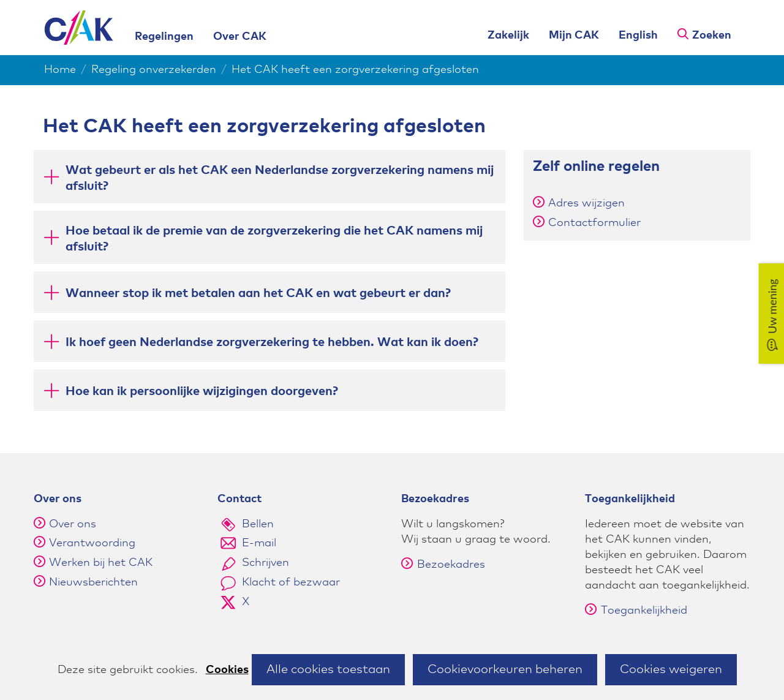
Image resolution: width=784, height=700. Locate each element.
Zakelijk (508, 36)
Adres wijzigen (586, 203)
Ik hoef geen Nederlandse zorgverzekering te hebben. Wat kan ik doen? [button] (272, 341)
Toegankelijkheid (636, 611)
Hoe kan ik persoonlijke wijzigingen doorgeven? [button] (202, 390)
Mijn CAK (574, 36)
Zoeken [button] (712, 36)
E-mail (259, 543)
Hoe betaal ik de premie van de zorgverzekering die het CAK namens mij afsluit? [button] (274, 239)
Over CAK (240, 37)
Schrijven (266, 563)
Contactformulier (594, 223)
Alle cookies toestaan (328, 669)
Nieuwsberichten (93, 582)
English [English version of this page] (638, 36)
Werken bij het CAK (101, 563)
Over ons (73, 524)
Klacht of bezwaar (291, 582)
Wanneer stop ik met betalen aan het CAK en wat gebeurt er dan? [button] (258, 292)
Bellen (258, 524)
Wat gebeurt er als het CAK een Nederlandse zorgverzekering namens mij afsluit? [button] (280, 178)
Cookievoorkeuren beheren (505, 669)
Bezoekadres (443, 565)
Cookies (227, 670)
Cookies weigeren (671, 669)
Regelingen (164, 37)
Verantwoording (92, 543)
